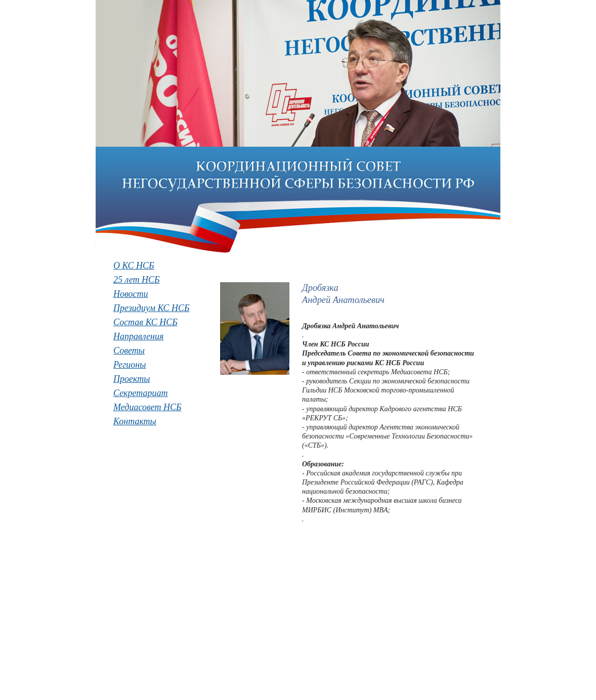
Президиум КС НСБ (152, 308)
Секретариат (141, 393)
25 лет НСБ (137, 280)
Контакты (135, 421)
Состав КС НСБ (145, 322)
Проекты (132, 379)
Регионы (130, 365)
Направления (138, 336)
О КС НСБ (134, 266)
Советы (129, 351)
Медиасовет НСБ (147, 407)
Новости (131, 294)
